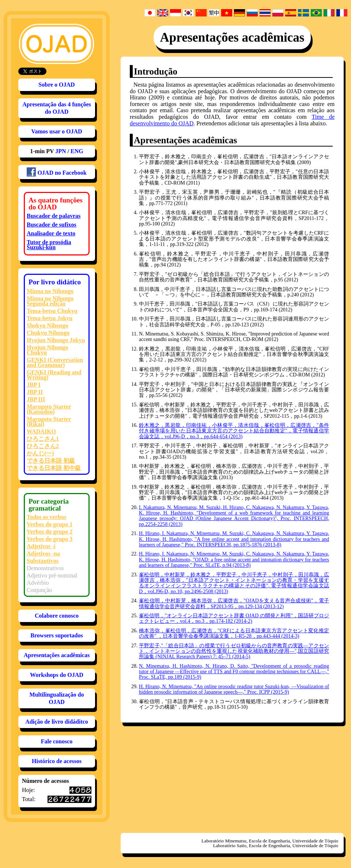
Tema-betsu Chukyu (52, 311)
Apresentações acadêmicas (57, 655)
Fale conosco (57, 741)
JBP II (35, 392)
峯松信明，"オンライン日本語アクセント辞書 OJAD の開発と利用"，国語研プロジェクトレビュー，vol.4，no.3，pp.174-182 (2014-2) (234, 618)
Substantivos (43, 561)
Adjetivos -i (41, 546)
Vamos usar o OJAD (56, 131)
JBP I (34, 385)
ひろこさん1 (43, 439)
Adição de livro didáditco (57, 722)
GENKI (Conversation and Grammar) (55, 362)
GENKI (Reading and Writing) (54, 375)
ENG (77, 151)
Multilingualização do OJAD (57, 698)
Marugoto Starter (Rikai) (49, 422)
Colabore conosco (57, 616)
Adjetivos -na (43, 554)
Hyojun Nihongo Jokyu (56, 340)
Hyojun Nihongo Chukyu (47, 350)
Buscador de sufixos (52, 225)
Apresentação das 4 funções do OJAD (57, 108)
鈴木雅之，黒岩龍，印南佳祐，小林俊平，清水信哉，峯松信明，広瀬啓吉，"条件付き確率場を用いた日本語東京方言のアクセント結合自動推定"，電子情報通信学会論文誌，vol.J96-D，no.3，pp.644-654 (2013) (234, 431)
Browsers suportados (56, 635)
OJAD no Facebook (56, 172)
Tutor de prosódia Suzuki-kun (49, 245)
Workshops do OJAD (57, 675)
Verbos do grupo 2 (50, 532)
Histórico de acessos (57, 761)
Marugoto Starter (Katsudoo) (49, 409)
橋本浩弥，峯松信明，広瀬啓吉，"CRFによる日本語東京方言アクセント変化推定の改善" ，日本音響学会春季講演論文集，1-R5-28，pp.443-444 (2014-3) (234, 633)
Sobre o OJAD (56, 85)
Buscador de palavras (54, 216)
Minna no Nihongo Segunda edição (50, 301)
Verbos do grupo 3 (50, 539)
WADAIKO (41, 431)
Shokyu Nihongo (47, 325)
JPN (61, 151)
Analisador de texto (51, 233)
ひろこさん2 (43, 446)
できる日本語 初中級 (54, 468)
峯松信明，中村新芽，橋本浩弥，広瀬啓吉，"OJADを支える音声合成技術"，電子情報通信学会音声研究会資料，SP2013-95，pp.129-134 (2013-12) (234, 603)
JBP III (36, 399)
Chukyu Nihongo (48, 333)
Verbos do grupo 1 (50, 524)
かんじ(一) (40, 453)
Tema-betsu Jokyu (50, 318)
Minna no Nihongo (50, 291)
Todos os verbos (46, 517)
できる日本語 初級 (51, 461)
